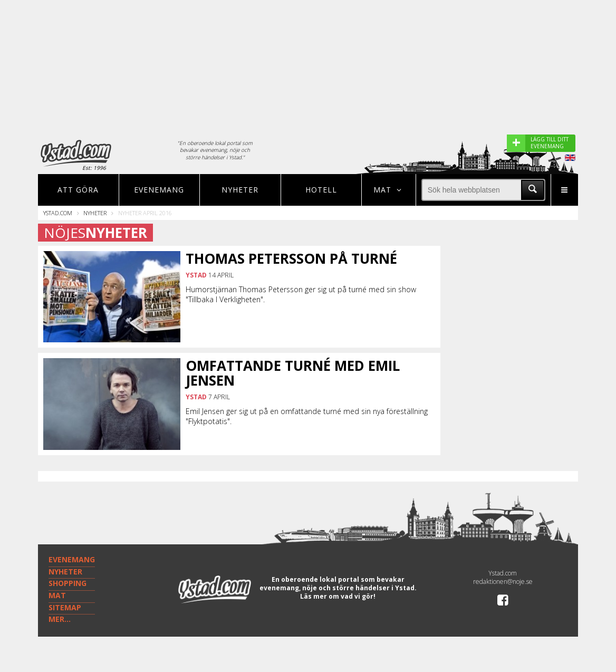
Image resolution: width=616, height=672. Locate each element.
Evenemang (159, 190)
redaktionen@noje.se (503, 582)
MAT (57, 595)
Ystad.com (58, 213)
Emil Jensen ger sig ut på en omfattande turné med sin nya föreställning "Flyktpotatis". (307, 416)
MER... (60, 619)
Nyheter (240, 190)
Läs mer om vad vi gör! (338, 596)
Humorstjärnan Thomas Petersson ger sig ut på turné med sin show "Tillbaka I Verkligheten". (301, 294)
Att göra (78, 190)
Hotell (321, 190)
